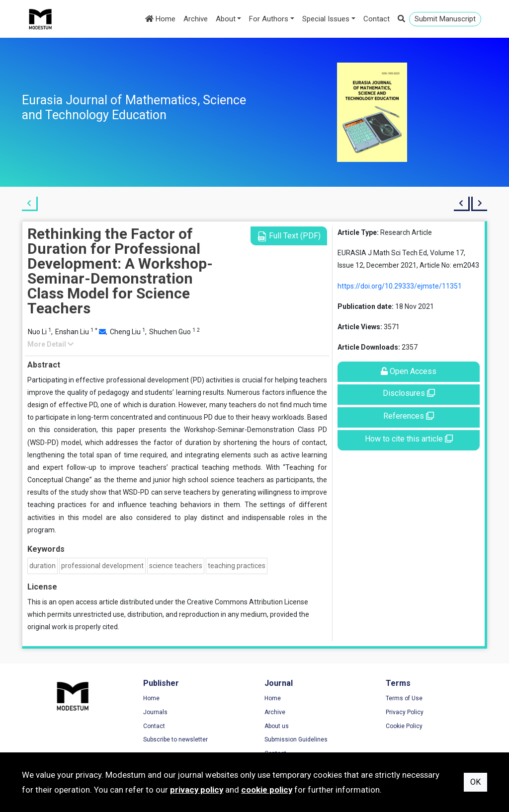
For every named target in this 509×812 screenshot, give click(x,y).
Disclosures (409, 393)
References (409, 416)
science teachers (176, 566)
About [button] (226, 19)
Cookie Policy (404, 726)
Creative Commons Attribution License (248, 602)
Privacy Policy (405, 712)
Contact (377, 19)
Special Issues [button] (326, 19)
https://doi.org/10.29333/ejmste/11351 (400, 286)
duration (42, 566)
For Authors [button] (269, 19)
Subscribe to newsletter (175, 739)
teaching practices (237, 566)
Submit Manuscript (445, 19)
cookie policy (267, 790)
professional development (102, 566)
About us (277, 726)
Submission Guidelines (296, 739)
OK (475, 782)
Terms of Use (404, 698)
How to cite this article (409, 439)
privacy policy (197, 790)
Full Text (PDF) (289, 236)
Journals (155, 712)
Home (160, 19)
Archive (196, 19)
